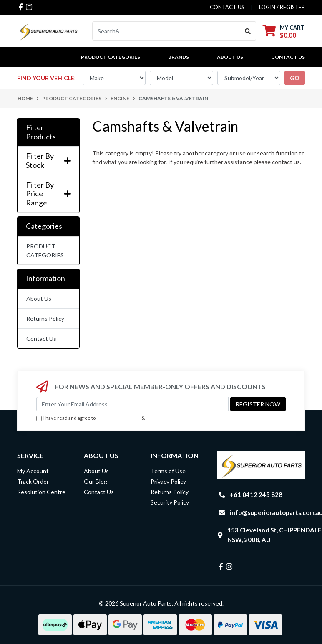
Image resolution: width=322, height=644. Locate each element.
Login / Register (282, 7)
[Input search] (166, 31)
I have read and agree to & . (106, 418)
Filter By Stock (48, 161)
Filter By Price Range (48, 194)
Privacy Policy (161, 418)
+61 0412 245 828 (256, 494)
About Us (230, 57)
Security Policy (170, 502)
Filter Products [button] (41, 132)
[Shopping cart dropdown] (284, 31)
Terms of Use (168, 471)
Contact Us (288, 57)
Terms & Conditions (118, 418)
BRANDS (179, 57)
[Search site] (248, 31)
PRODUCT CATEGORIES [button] (111, 57)
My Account (33, 471)
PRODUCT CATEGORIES (45, 251)
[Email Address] (132, 404)
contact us (227, 7)
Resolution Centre (41, 492)
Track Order (33, 481)
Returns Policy (45, 318)
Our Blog (96, 481)
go (295, 78)
